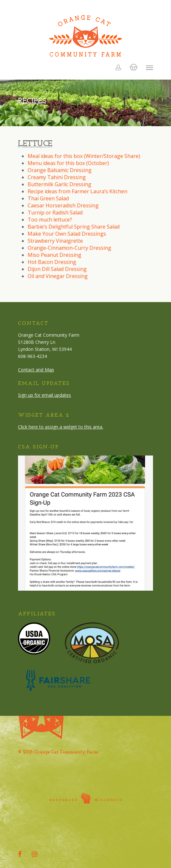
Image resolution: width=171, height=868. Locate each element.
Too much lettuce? (50, 220)
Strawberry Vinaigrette (55, 241)
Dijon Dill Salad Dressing (57, 269)
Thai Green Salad (48, 198)
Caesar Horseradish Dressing (63, 205)
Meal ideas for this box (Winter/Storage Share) (84, 156)
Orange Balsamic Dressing (60, 170)
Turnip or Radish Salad (55, 213)
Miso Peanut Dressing (54, 255)
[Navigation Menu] (149, 67)
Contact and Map (36, 370)
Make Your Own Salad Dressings (67, 234)
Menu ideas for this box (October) (68, 163)
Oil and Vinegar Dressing (58, 276)
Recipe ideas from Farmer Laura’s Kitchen (77, 191)
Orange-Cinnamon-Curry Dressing (69, 248)
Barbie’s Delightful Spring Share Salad (74, 227)
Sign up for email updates (45, 395)
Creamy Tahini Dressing (57, 177)
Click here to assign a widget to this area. (61, 427)
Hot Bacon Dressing (52, 262)
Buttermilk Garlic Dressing (59, 184)
